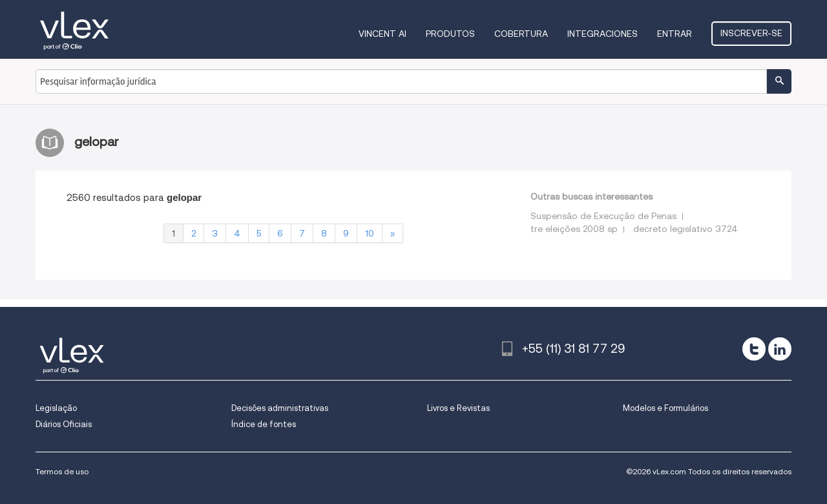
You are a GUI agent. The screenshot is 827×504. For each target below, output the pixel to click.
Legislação (56, 408)
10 (370, 233)
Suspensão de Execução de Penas (603, 216)
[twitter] (754, 349)
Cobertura (521, 34)
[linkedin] (780, 349)
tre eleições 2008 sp (574, 229)
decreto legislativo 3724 (686, 229)
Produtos (450, 34)
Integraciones (602, 34)
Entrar (675, 34)
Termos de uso (62, 471)
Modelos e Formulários (665, 408)
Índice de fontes (264, 424)
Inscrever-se (751, 33)
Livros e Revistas (458, 408)
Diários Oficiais (64, 424)
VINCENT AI (382, 34)
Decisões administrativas (280, 408)
